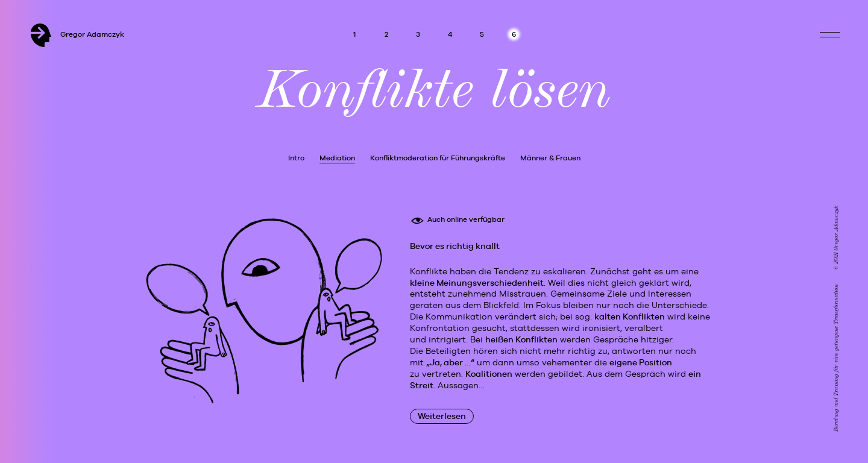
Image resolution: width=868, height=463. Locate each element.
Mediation (337, 158)
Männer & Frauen (550, 158)
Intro (296, 158)
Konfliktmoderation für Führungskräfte (438, 158)
